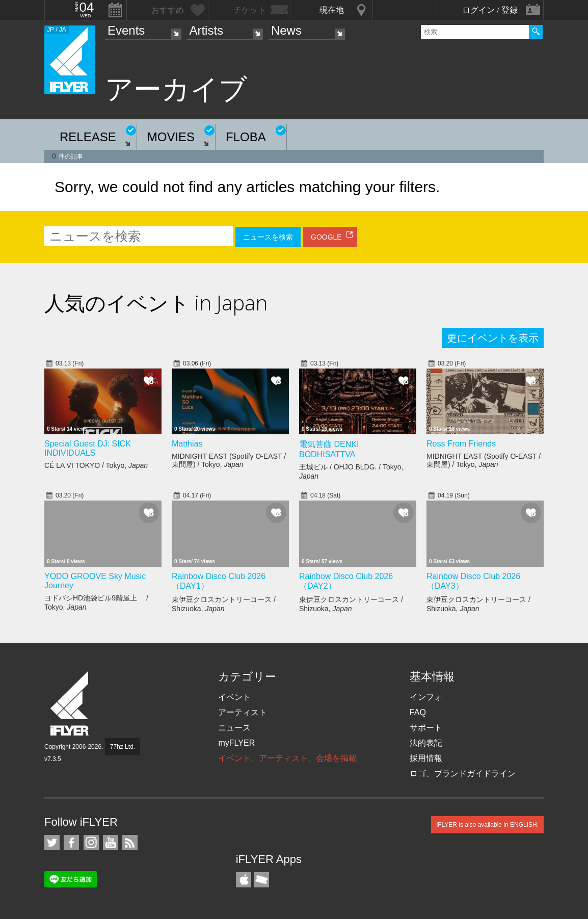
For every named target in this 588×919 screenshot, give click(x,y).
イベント (234, 697)
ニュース (234, 728)
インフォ (426, 697)
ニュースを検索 (268, 237)
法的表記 (426, 743)
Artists (206, 30)
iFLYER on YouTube (111, 843)
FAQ (418, 712)
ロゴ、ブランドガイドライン (463, 773)
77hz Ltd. (123, 747)
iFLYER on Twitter (52, 843)
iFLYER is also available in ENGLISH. (487, 825)
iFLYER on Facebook (71, 843)
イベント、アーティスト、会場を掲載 (287, 758)
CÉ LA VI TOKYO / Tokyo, (96, 465)
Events (126, 30)
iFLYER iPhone (244, 880)
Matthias (187, 444)
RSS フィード (130, 843)
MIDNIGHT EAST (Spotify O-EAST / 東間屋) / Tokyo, (229, 460)
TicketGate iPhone (261, 880)
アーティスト (243, 712)
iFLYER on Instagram (91, 843)
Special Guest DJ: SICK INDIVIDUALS (88, 448)
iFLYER (70, 704)
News (286, 30)
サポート (426, 728)
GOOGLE (326, 237)
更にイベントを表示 (493, 338)
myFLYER (236, 743)
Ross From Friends (461, 444)
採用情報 (426, 758)
